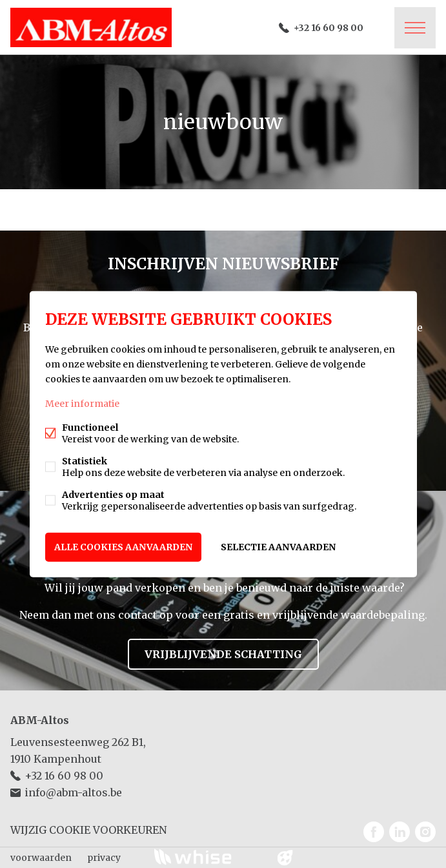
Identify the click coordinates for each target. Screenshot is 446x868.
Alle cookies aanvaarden (123, 547)
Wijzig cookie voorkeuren (88, 830)
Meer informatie (82, 404)
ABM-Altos (40, 720)
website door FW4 (285, 858)
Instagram (425, 832)
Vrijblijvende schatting (223, 654)
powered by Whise (208, 857)
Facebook (374, 832)
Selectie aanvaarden (278, 547)
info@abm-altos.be (73, 792)
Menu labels (415, 28)
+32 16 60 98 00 (329, 28)
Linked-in (400, 832)
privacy (104, 858)
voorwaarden (41, 858)
